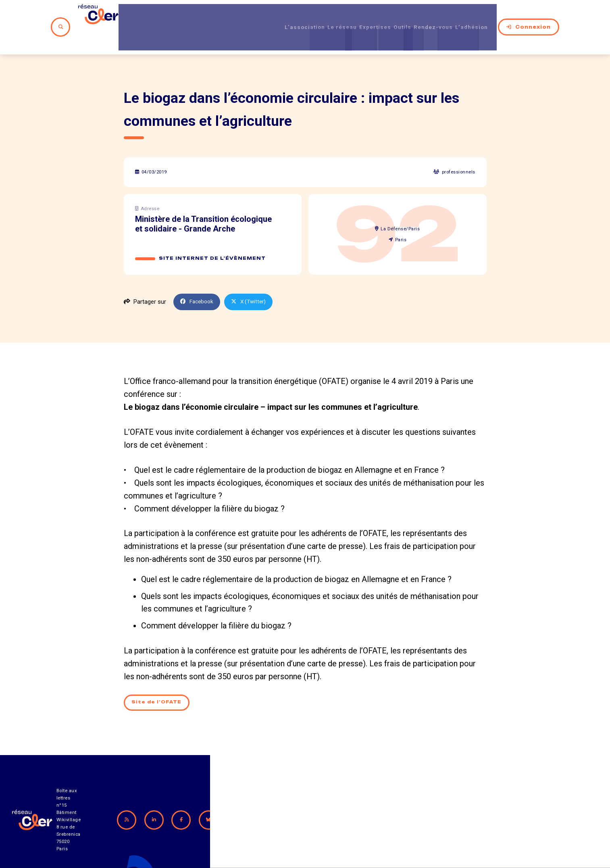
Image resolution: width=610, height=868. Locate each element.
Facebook (198, 279)
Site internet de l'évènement (213, 236)
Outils (397, 16)
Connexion (537, 16)
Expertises (363, 16)
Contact (391, 823)
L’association (279, 16)
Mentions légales (462, 823)
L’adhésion (481, 16)
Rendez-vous (435, 16)
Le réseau (323, 16)
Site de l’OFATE (158, 680)
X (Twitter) (253, 279)
